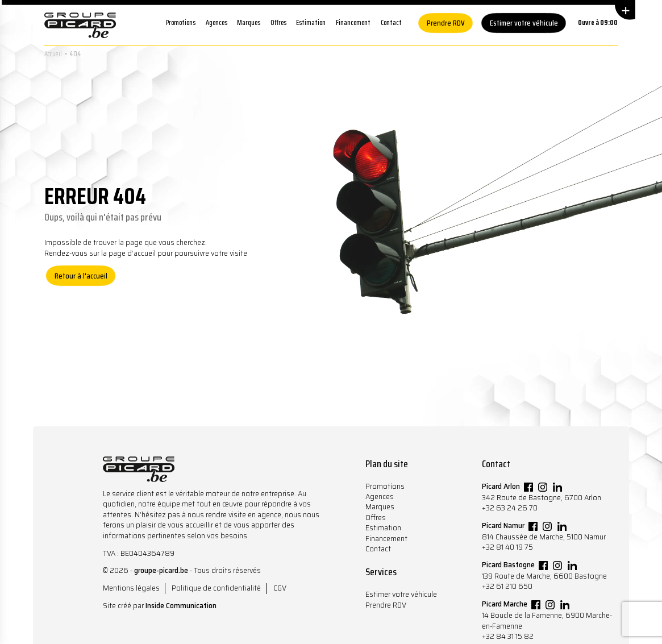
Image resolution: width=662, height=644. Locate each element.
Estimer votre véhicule (524, 23)
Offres (278, 22)
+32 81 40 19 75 (507, 547)
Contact (391, 22)
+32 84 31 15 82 (508, 636)
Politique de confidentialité (216, 588)
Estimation (311, 22)
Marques (249, 22)
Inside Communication (181, 606)
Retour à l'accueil (81, 276)
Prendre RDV (446, 23)
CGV (280, 588)
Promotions (181, 22)
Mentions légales (131, 588)
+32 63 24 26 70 (510, 508)
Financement (353, 22)
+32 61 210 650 (507, 586)
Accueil (53, 54)
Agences (216, 22)
